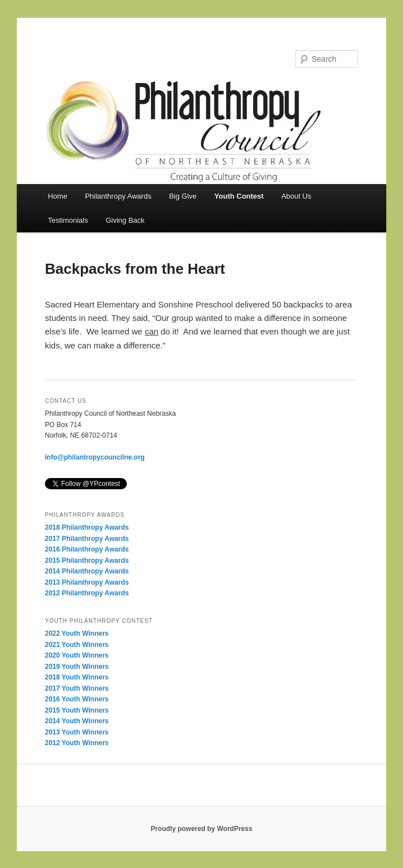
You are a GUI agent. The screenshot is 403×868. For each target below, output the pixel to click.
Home (58, 196)
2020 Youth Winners (77, 655)
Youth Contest (239, 196)
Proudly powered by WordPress (201, 829)
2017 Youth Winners (77, 688)
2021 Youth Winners (77, 645)
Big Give (183, 196)
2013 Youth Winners (77, 732)
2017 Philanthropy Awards (87, 539)
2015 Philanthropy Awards (87, 561)
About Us (296, 196)
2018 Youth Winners (77, 677)
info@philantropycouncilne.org (95, 457)
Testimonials (68, 220)
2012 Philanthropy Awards (87, 593)
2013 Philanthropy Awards (87, 582)
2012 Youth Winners (77, 743)
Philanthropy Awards (118, 196)
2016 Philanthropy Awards (87, 549)
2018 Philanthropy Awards (87, 527)
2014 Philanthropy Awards (87, 571)
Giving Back (125, 220)
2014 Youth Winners (77, 721)
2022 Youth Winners (77, 633)
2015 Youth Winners (77, 710)
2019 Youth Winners (77, 667)
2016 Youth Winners (77, 699)
